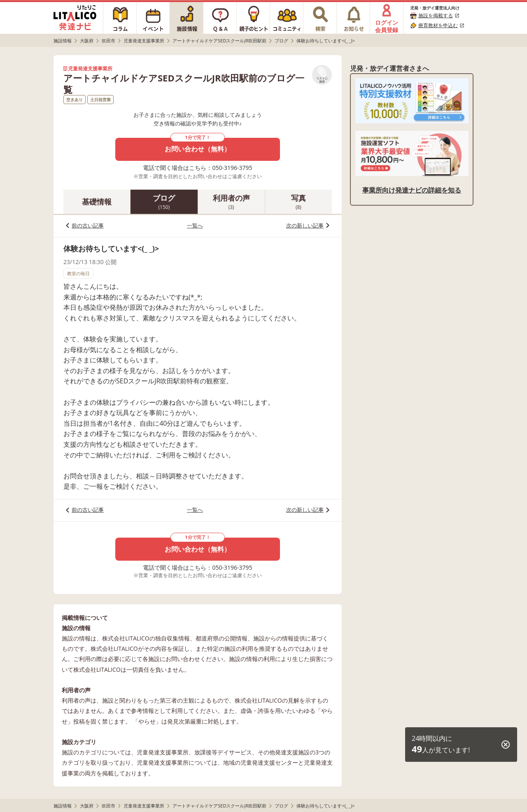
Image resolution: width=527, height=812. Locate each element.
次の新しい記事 (305, 225)
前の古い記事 (88, 225)
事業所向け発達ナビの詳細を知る (412, 190)
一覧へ (195, 225)
